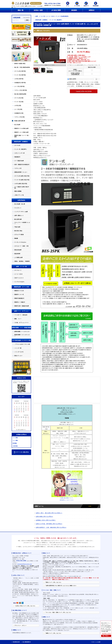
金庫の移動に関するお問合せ (44, 517)
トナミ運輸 (15, 438)
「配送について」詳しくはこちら (53, 582)
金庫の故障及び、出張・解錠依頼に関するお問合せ (50, 527)
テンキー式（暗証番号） (56, 20)
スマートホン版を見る (21, 452)
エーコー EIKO (50, 16)
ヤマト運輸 (15, 440)
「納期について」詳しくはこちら (53, 633)
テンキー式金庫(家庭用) (62, 16)
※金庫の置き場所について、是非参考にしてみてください (67, 498)
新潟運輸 (15, 443)
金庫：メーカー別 (40, 16)
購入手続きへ (106, 636)
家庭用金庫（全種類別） (42, 20)
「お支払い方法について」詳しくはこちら (24, 606)
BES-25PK (73, 79)
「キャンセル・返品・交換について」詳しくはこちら (58, 612)
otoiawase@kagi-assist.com (25, 564)
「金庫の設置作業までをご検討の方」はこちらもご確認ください (60, 586)
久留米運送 (15, 446)
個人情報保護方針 (27, 642)
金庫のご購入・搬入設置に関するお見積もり (48, 513)
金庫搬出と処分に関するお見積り (45, 520)
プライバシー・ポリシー (20, 625)
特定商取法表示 (16, 642)
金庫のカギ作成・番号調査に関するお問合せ (48, 524)
